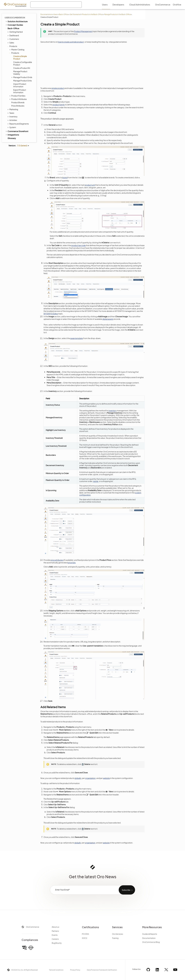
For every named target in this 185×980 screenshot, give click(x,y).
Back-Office (64, 14)
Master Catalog (17, 50)
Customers (13, 39)
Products (13, 46)
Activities (13, 120)
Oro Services (117, 934)
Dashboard (13, 35)
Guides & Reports (150, 934)
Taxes (11, 113)
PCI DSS (85, 934)
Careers (55, 939)
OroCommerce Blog (151, 942)
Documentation (46, 14)
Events (55, 935)
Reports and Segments (18, 124)
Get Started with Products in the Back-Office (86, 14)
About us (55, 927)
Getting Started (15, 32)
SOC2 (85, 938)
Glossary (12, 138)
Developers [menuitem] (118, 5)
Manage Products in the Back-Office (117, 14)
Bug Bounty (57, 943)
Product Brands (18, 102)
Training (115, 938)
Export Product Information (20, 91)
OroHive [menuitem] (177, 5)
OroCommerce (33, 927)
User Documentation (15, 18)
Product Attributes (18, 99)
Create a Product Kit (22, 68)
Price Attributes (18, 106)
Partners (55, 931)
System (12, 127)
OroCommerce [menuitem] (163, 5)
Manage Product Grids (22, 77)
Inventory (13, 117)
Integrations (12, 135)
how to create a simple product (71, 42)
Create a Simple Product (20, 57)
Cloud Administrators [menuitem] (140, 5)
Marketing (13, 109)
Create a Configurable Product (23, 63)
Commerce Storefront (17, 131)
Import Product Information (20, 85)
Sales (11, 43)
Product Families (18, 96)
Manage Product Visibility (20, 73)
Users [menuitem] (105, 5)
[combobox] (56, 5)
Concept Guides (14, 25)
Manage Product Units (22, 81)
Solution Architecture (16, 21)
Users (56, 14)
